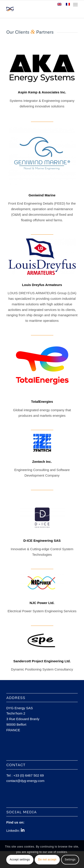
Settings (70, 860)
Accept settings (20, 860)
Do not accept (47, 860)
